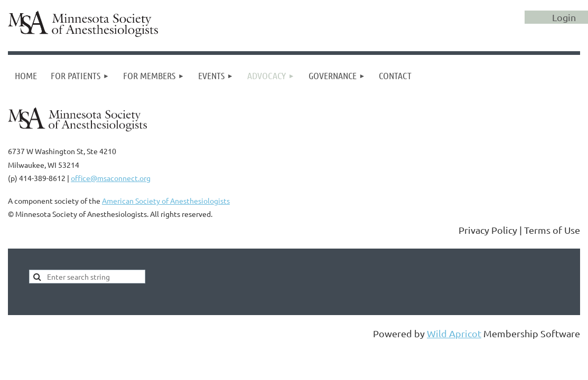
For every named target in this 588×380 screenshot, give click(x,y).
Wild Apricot (454, 333)
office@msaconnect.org (111, 178)
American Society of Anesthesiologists (166, 201)
